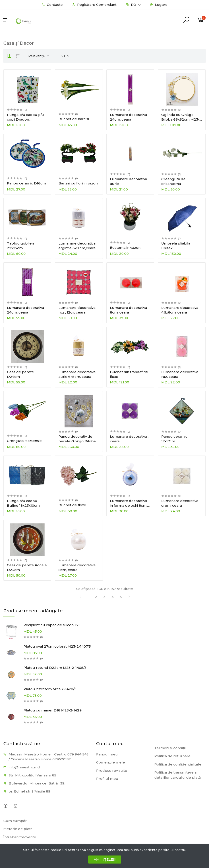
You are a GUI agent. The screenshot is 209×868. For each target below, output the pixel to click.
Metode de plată (18, 829)
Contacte (52, 5)
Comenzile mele (111, 762)
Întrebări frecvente (20, 837)
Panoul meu (107, 754)
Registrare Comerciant (94, 5)
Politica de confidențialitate (178, 764)
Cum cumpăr (15, 821)
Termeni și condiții (170, 748)
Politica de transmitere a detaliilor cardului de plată (178, 775)
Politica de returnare (172, 756)
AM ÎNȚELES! (105, 859)
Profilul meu (107, 779)
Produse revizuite (112, 771)
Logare (159, 5)
